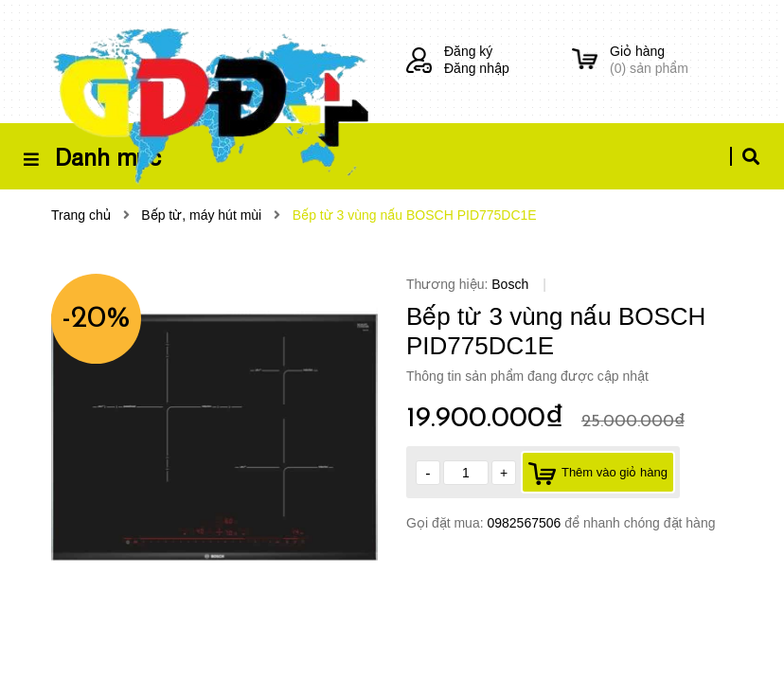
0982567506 (526, 523)
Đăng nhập (477, 68)
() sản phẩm (671, 59)
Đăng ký (468, 51)
